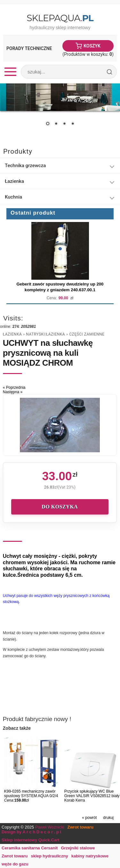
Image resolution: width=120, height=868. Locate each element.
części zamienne (87, 334)
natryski (35, 334)
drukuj (108, 818)
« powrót (89, 818)
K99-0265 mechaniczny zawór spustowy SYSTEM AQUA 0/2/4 (31, 794)
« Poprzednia (14, 387)
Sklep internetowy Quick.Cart (30, 840)
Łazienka (12, 334)
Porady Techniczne (29, 48)
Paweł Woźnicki (50, 827)
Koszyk (92, 46)
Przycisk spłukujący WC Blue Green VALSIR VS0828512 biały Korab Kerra (92, 796)
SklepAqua (60, 18)
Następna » (13, 392)
